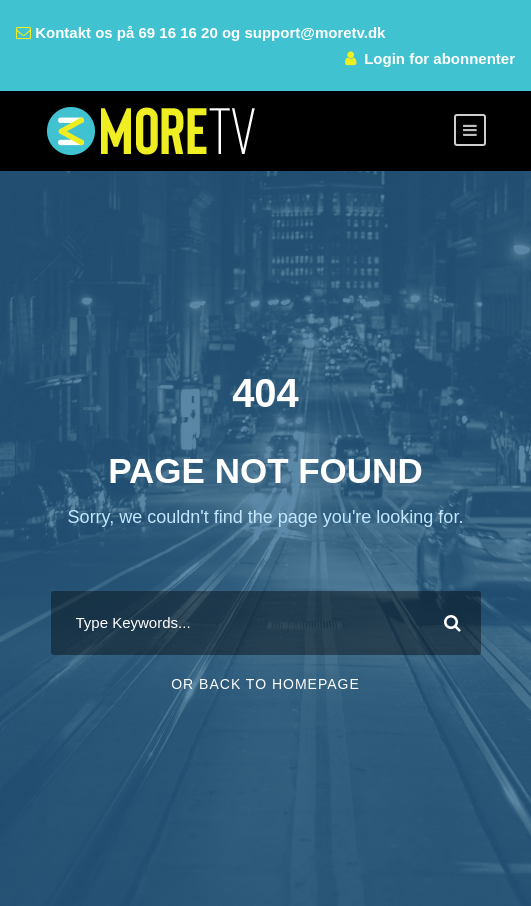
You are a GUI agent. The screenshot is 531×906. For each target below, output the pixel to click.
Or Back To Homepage (265, 684)
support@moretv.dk (314, 32)
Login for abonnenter (439, 58)
